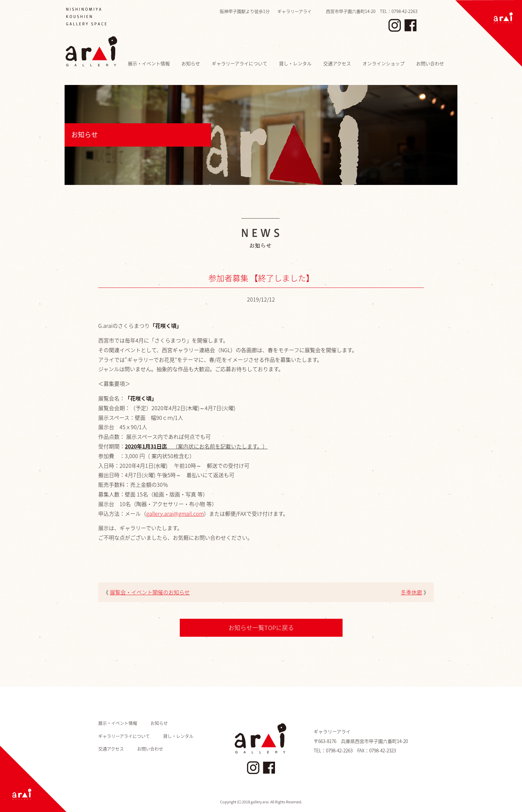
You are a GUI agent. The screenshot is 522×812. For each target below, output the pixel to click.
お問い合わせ (430, 63)
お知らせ (191, 63)
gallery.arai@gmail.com (175, 513)
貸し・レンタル (295, 63)
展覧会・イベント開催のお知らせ (150, 592)
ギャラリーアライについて (240, 63)
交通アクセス (337, 63)
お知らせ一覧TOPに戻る (261, 628)
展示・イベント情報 (149, 63)
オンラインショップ (384, 63)
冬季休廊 (411, 592)
